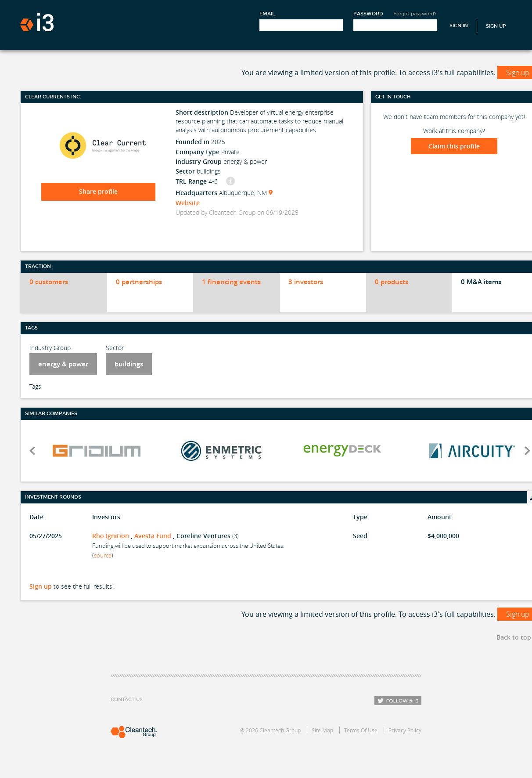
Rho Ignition (111, 536)
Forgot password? (415, 14)
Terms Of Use (361, 730)
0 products (392, 282)
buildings (129, 364)
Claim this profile (454, 146)
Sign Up (496, 26)
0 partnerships (139, 282)
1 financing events (231, 282)
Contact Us (127, 700)
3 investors (306, 282)
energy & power (63, 364)
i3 (37, 22)
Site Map (322, 730)
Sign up (41, 586)
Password (368, 14)
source (103, 555)
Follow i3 (398, 701)
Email (267, 14)
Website (188, 203)
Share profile (98, 191)
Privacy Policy (405, 730)
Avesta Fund (153, 536)
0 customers (49, 282)
